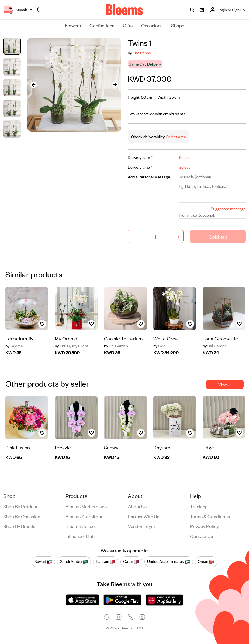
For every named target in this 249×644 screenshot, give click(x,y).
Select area (176, 136)
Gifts (128, 25)
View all (225, 384)
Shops (178, 25)
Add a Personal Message (149, 177)
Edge (208, 447)
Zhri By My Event (71, 346)
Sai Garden (116, 346)
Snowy (111, 447)
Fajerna (14, 346)
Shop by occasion (22, 516)
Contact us (201, 536)
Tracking (199, 506)
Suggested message (228, 208)
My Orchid (66, 338)
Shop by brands (19, 526)
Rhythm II (163, 447)
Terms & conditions (210, 516)
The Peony (142, 52)
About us (137, 506)
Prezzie (63, 447)
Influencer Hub (80, 536)
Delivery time (140, 167)
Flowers (73, 25)
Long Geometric (220, 338)
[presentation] (34, 85)
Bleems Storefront (84, 516)
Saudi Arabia (74, 561)
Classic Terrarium (123, 338)
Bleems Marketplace (86, 506)
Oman (206, 561)
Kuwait (43, 561)
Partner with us (143, 516)
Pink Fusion (18, 447)
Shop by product (20, 506)
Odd (159, 346)
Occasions (152, 25)
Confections (102, 25)
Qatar (131, 561)
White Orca (166, 338)
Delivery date (140, 157)
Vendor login (141, 526)
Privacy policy (204, 526)
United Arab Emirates (169, 561)
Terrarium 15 (19, 338)
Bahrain (106, 561)
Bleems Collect (81, 526)
